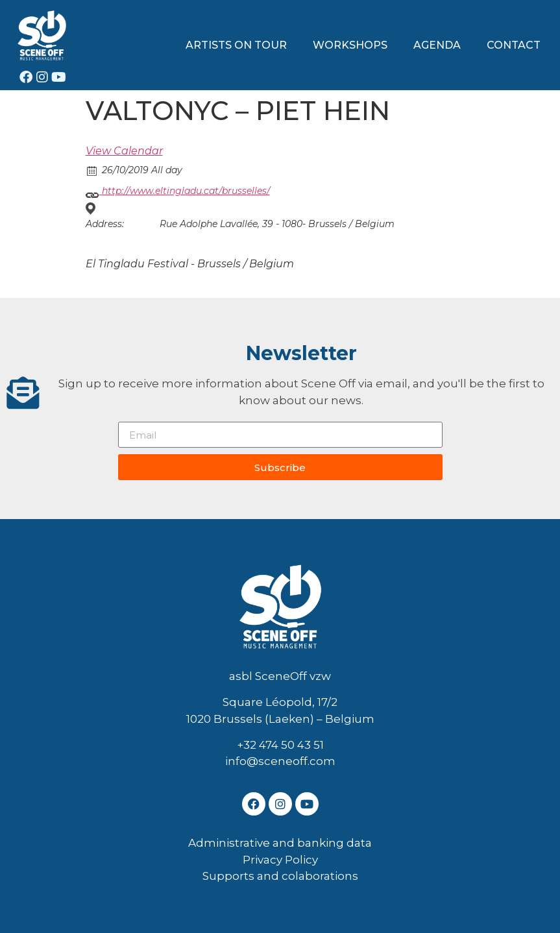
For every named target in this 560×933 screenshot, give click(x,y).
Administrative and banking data (280, 843)
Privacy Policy (280, 860)
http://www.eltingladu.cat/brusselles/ (178, 191)
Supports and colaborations (280, 876)
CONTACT (514, 45)
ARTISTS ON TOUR (236, 45)
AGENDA (437, 45)
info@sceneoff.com (280, 761)
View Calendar (124, 151)
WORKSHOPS (350, 45)
